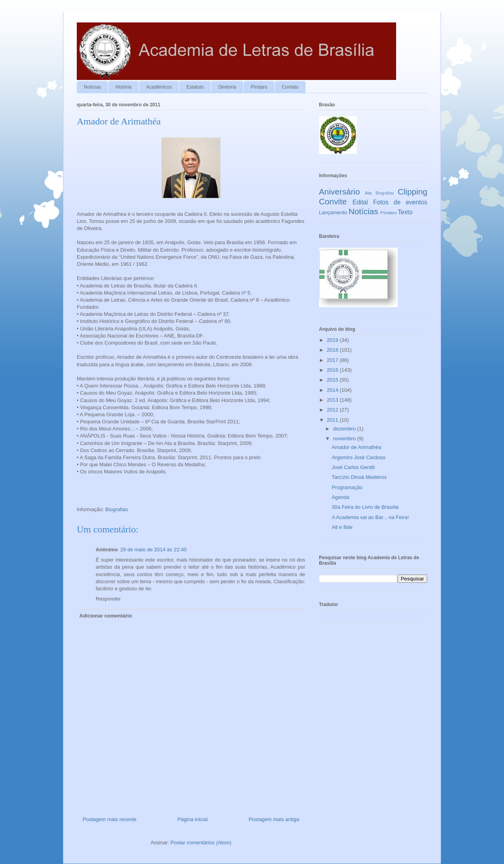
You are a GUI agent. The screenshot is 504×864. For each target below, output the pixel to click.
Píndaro (259, 87)
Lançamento (333, 212)
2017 (333, 360)
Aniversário (339, 192)
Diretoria (227, 87)
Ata (369, 193)
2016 (333, 370)
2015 (333, 380)
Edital (360, 202)
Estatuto (195, 87)
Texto (405, 212)
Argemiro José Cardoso (359, 457)
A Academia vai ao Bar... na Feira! (370, 517)
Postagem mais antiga (274, 819)
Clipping (412, 192)
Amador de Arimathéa (356, 447)
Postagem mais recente (110, 819)
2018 (333, 350)
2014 (333, 390)
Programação (347, 487)
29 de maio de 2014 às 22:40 (153, 550)
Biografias (117, 509)
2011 (333, 420)
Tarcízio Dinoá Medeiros (359, 477)
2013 (333, 400)
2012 (333, 410)
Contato (290, 87)
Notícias (92, 87)
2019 (333, 340)
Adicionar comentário (106, 616)
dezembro (345, 429)
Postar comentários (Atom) (201, 843)
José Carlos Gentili (353, 467)
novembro (345, 438)
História (123, 87)
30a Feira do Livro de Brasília (365, 507)
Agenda (340, 497)
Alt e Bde (342, 527)
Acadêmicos (159, 87)
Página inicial (193, 819)
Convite (333, 201)
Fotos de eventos (400, 202)
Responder (108, 599)
